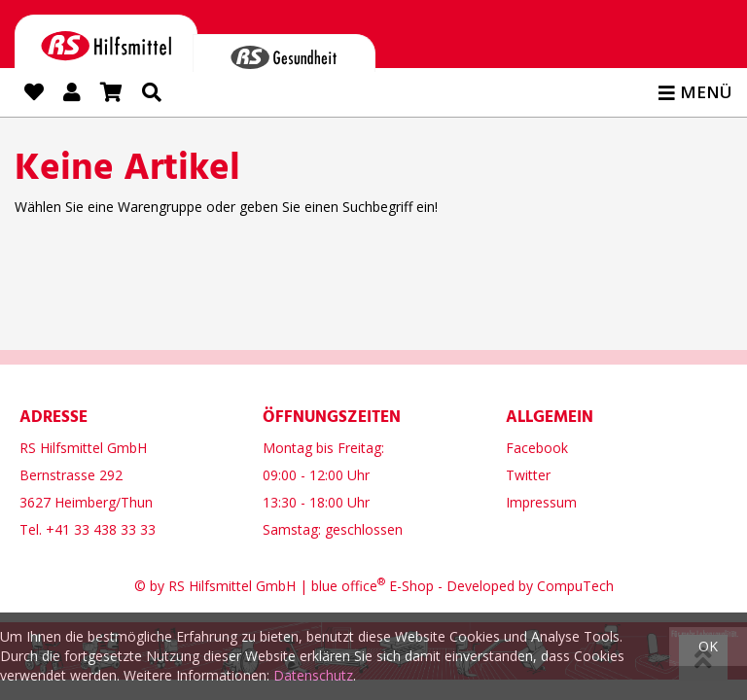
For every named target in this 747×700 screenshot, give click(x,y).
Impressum (541, 502)
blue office (348, 586)
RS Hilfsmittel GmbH (232, 586)
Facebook (537, 448)
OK (708, 646)
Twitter (528, 475)
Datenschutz (313, 675)
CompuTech (575, 586)
